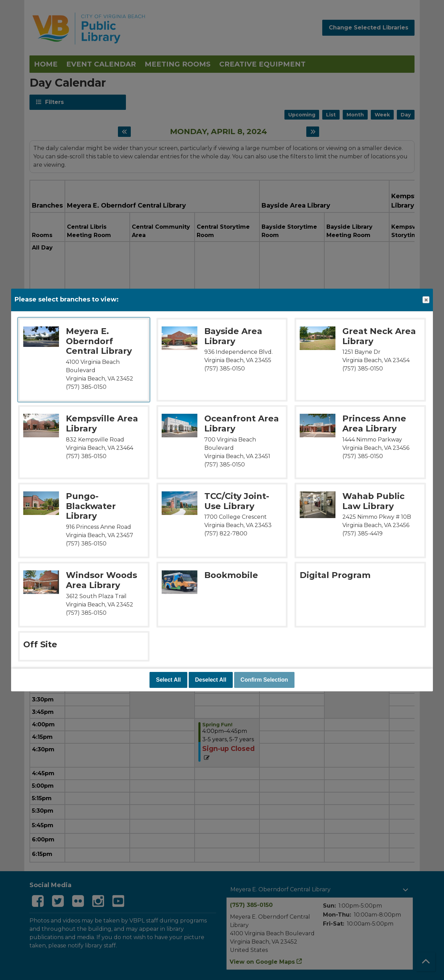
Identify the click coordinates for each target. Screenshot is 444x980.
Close (426, 300)
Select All (168, 680)
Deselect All (211, 680)
